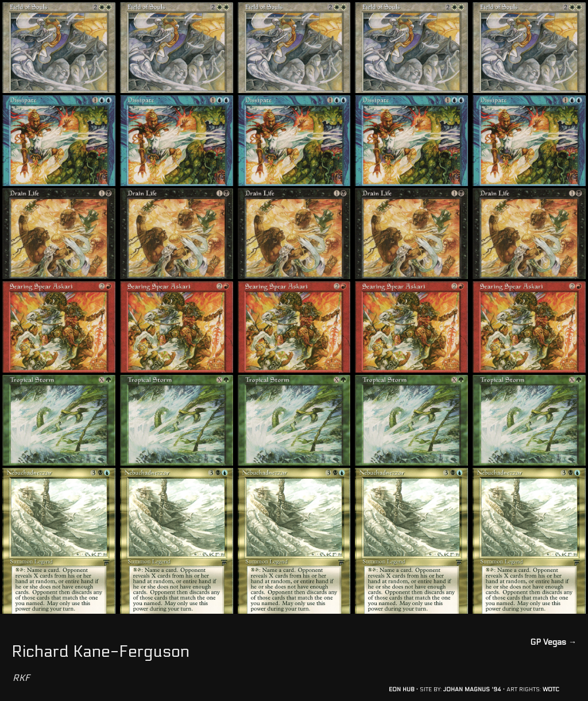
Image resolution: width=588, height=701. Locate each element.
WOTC (551, 690)
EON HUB (402, 690)
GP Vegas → (553, 642)
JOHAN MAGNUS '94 (472, 690)
